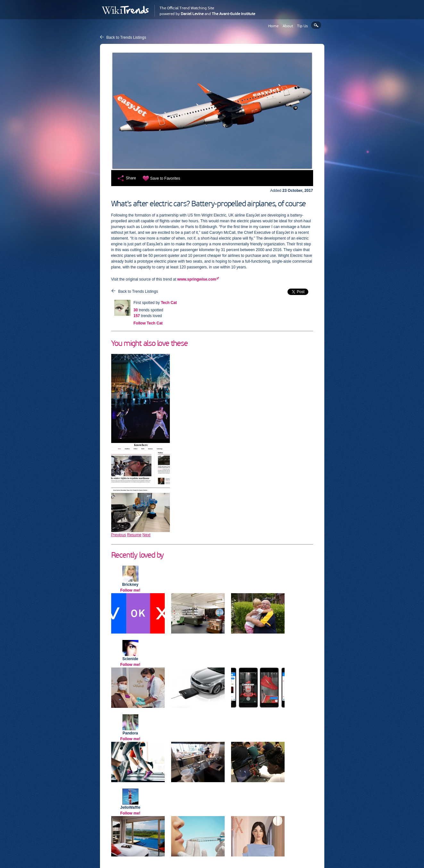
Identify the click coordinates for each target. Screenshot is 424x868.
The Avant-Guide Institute (233, 14)
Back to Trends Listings (126, 37)
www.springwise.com (197, 279)
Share (131, 178)
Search (316, 25)
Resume (134, 535)
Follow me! (130, 590)
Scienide (130, 659)
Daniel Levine (192, 14)
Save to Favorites (165, 178)
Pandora (130, 733)
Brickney (130, 585)
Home (273, 26)
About (288, 26)
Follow (148, 323)
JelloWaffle (130, 807)
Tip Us (303, 26)
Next (147, 535)
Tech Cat (169, 303)
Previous (119, 535)
